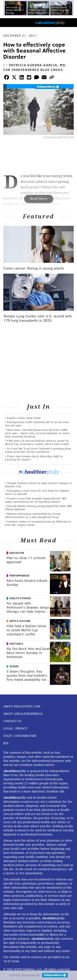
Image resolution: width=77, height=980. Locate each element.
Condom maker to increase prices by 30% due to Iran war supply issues (38, 523)
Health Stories (20, 598)
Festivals (16, 644)
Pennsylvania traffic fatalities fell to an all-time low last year (37, 424)
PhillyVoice (10, 22)
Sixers (14, 666)
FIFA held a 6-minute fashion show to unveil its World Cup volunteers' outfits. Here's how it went (37, 442)
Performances (20, 575)
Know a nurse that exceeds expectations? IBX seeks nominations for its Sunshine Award (36, 500)
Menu (70, 23)
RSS (6, 743)
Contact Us (12, 721)
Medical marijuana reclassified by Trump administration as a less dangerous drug (33, 515)
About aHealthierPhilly (23, 714)
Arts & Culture (20, 621)
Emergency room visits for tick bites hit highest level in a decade (37, 492)
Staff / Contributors (20, 736)
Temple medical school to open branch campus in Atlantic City (38, 485)
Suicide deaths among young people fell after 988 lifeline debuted (38, 507)
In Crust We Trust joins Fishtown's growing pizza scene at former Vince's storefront (38, 450)
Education (17, 553)
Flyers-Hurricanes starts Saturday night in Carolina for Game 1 (34, 458)
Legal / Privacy (15, 728)
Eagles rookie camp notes (24, 418)
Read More (39, 199)
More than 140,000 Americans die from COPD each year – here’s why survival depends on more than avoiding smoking (37, 433)
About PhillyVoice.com (22, 706)
